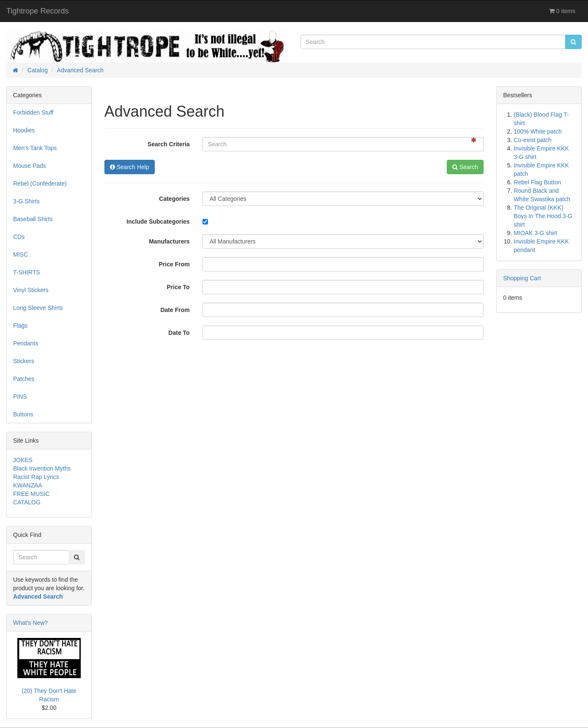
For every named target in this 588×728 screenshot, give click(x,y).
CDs (19, 237)
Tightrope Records (37, 11)
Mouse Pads (30, 166)
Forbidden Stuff (33, 112)
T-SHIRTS (27, 272)
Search (465, 167)
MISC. (21, 255)
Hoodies (24, 130)
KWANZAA (28, 485)
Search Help (130, 167)
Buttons (23, 414)
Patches (24, 379)
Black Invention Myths (42, 468)
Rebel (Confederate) (40, 183)
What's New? (30, 623)
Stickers (24, 361)
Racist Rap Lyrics (36, 477)
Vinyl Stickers (31, 290)
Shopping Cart (522, 278)
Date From (175, 310)
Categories (174, 199)
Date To (179, 333)
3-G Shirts (26, 201)
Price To (178, 287)
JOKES (23, 460)
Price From (174, 264)
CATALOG (27, 502)
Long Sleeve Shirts (38, 308)
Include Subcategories (158, 222)
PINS (20, 397)
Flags (20, 326)
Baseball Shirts (33, 219)
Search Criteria (169, 144)
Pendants (26, 343)
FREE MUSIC (31, 494)
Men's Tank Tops (35, 148)
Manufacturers (169, 241)
